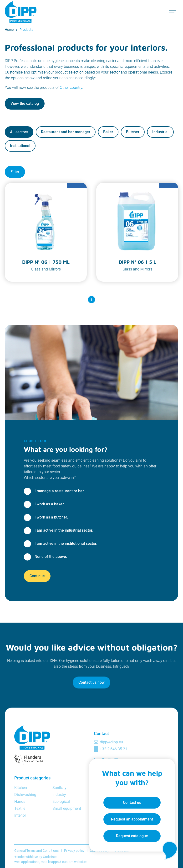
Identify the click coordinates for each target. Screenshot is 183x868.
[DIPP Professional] (21, 12)
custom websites (75, 862)
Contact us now (91, 682)
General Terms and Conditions (36, 851)
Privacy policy (74, 851)
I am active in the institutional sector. (66, 543)
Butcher (133, 132)
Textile (20, 808)
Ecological (61, 802)
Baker (108, 132)
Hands (20, 802)
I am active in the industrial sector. (64, 530)
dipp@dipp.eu (111, 742)
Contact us (132, 802)
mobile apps (50, 862)
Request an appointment (132, 819)
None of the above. (51, 557)
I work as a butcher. (51, 517)
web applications (27, 862)
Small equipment (67, 808)
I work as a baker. (50, 504)
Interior (20, 815)
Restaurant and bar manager (66, 132)
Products (26, 30)
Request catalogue (132, 836)
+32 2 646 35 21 (114, 749)
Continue (37, 576)
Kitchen (21, 788)
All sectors (19, 132)
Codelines (50, 857)
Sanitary (59, 788)
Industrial (160, 132)
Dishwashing (25, 795)
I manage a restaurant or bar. (60, 491)
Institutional (20, 146)
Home (9, 30)
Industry (59, 795)
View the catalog (25, 103)
